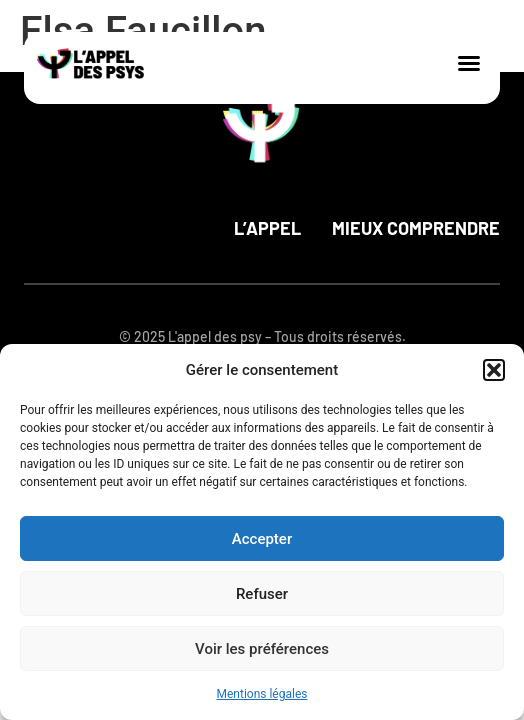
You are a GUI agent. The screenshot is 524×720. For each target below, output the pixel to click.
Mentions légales (262, 694)
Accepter (262, 539)
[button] (494, 370)
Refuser (262, 594)
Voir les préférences (262, 649)
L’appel (267, 228)
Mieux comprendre (416, 228)
